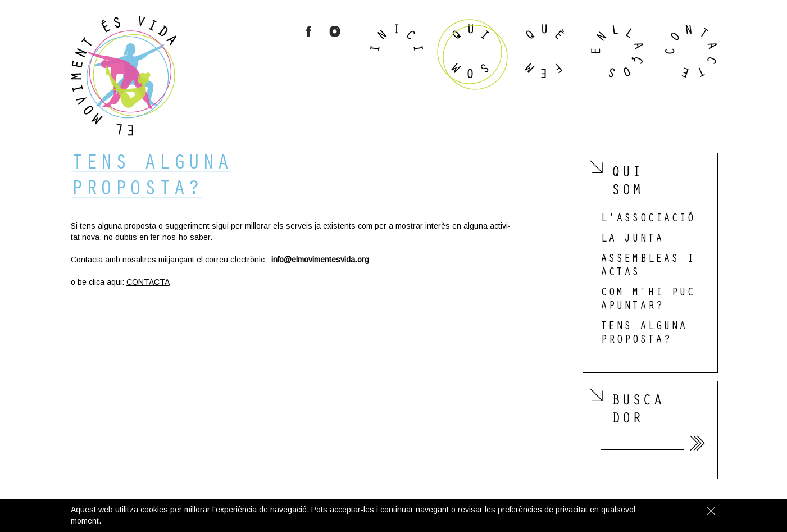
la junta (632, 240)
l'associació (648, 220)
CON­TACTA (148, 282)
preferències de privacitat (543, 510)
